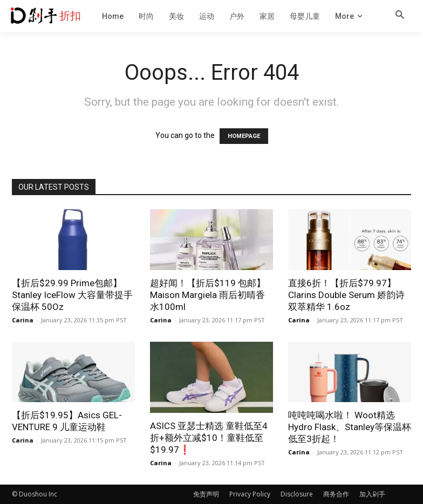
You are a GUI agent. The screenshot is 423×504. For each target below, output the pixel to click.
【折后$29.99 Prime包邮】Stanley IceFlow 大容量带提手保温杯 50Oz (72, 295)
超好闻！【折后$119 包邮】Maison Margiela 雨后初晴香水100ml (208, 295)
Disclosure (297, 494)
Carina (23, 320)
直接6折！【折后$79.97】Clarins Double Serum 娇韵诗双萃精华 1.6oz (346, 295)
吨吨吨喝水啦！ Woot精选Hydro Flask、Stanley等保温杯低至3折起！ (350, 427)
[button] (400, 16)
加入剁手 (372, 494)
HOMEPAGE (244, 136)
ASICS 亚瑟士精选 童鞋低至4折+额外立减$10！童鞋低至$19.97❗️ (209, 438)
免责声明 (206, 494)
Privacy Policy (250, 494)
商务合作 (336, 494)
